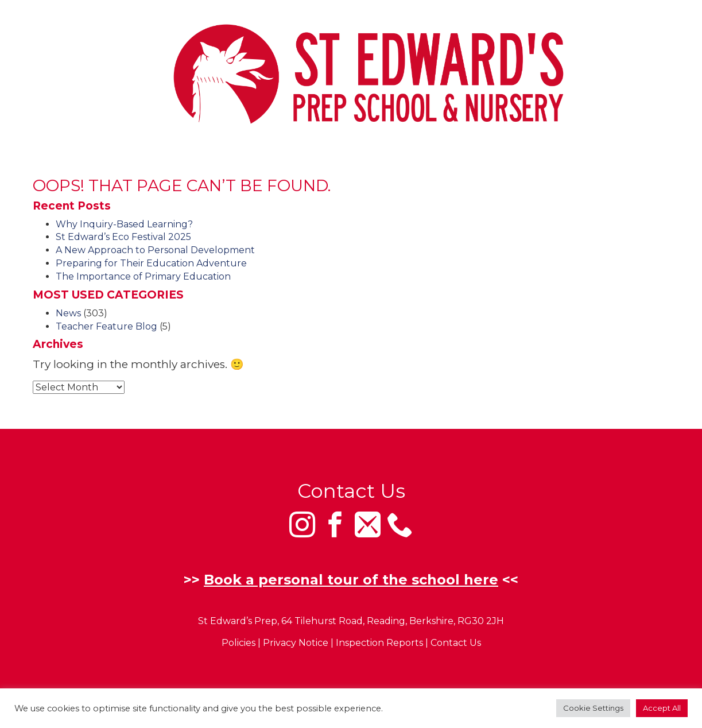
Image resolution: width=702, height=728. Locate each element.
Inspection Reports (379, 643)
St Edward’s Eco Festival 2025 (123, 237)
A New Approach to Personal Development (155, 250)
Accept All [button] (662, 708)
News (68, 313)
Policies (238, 643)
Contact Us (456, 643)
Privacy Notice (296, 643)
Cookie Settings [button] (593, 708)
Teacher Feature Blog (106, 326)
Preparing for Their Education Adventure (151, 263)
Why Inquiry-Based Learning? (124, 224)
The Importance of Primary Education (143, 276)
